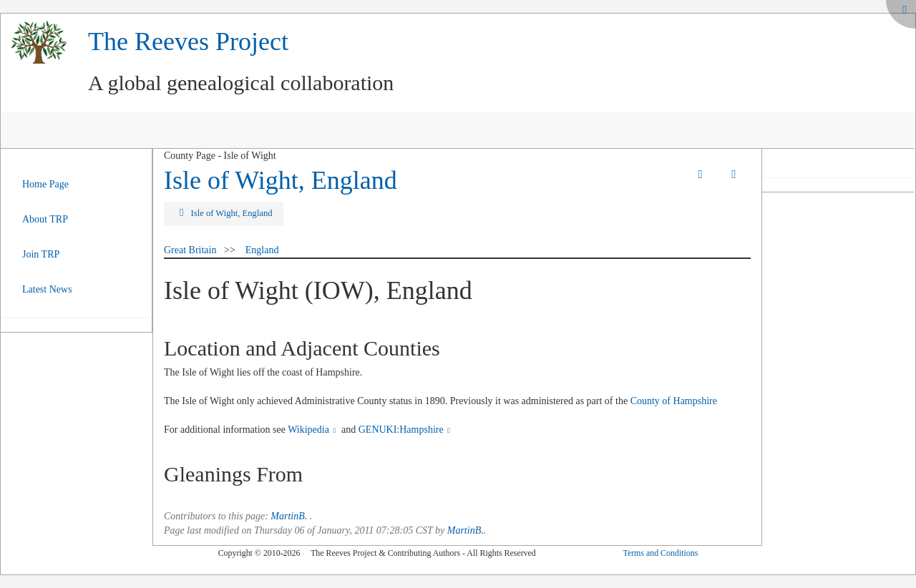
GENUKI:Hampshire (401, 430)
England (262, 250)
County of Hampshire (674, 401)
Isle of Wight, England (281, 180)
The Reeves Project (188, 41)
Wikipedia (308, 430)
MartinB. (289, 516)
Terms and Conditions (660, 553)
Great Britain (190, 250)
